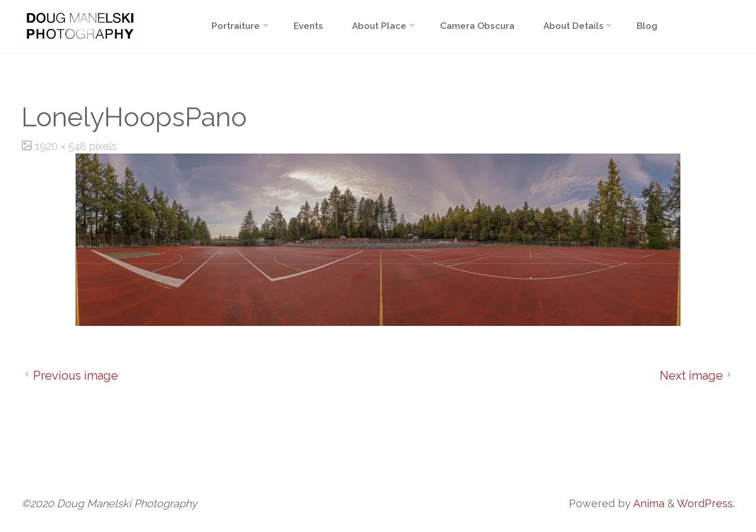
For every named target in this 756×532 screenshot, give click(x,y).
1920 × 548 (62, 146)
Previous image (70, 376)
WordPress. (706, 503)
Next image (697, 376)
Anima (648, 503)
